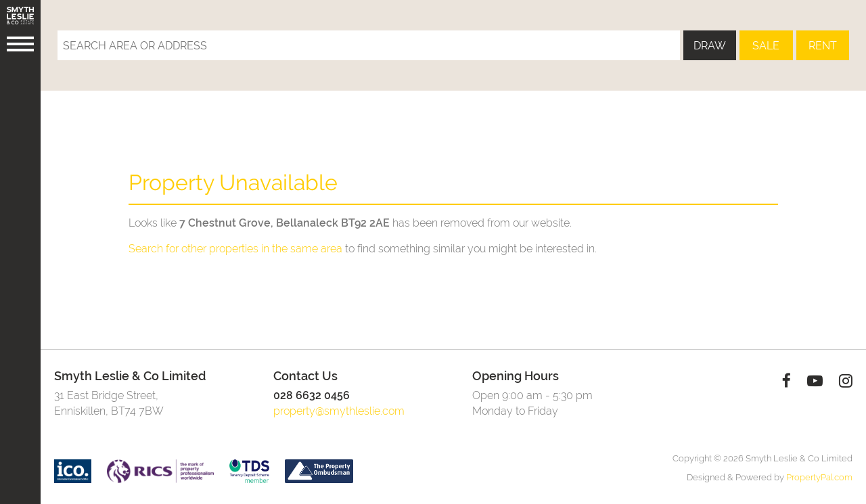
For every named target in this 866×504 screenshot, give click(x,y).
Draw (710, 46)
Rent (823, 46)
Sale (766, 46)
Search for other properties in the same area (235, 249)
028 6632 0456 (312, 395)
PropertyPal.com (819, 477)
